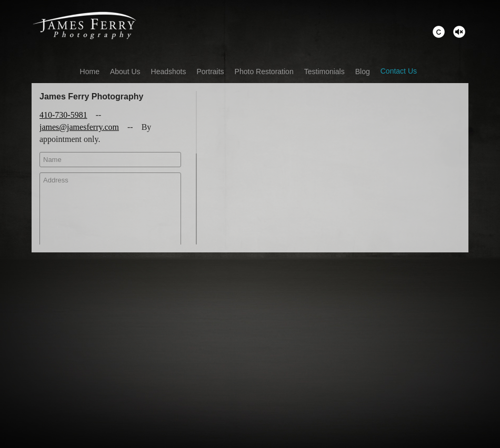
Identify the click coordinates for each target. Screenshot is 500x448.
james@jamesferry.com (79, 127)
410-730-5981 (63, 115)
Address (110, 216)
